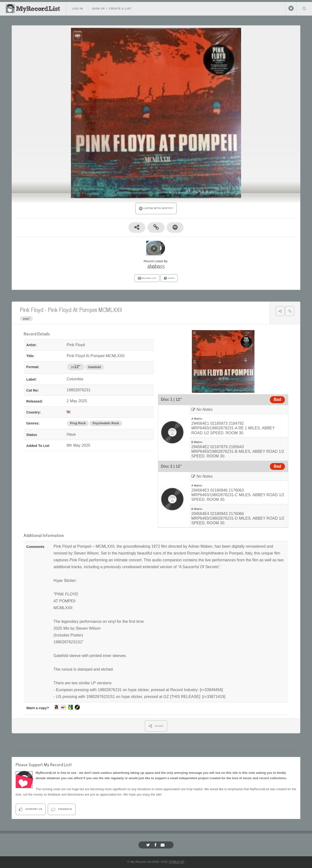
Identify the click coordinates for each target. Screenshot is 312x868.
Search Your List (304, 8)
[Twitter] (149, 845)
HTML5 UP (176, 862)
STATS (169, 278)
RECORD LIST (147, 278)
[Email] (163, 845)
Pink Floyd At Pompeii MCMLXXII (85, 309)
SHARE (156, 726)
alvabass (156, 266)
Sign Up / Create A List (112, 9)
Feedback (62, 809)
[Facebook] (156, 845)
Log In (78, 9)
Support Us (31, 809)
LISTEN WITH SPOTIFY (156, 208)
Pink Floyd (32, 309)
